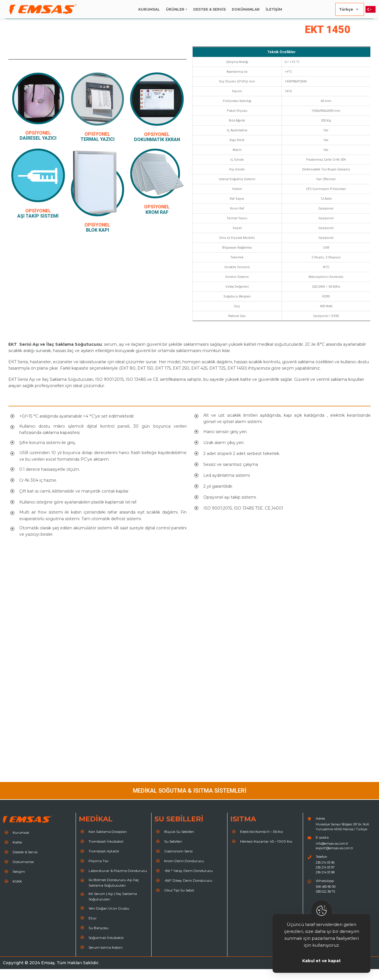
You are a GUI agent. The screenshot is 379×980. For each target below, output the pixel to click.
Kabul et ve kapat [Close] (321, 961)
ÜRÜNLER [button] (175, 9)
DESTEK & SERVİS (209, 9)
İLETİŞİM (274, 9)
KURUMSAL (149, 9)
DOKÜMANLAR (246, 9)
